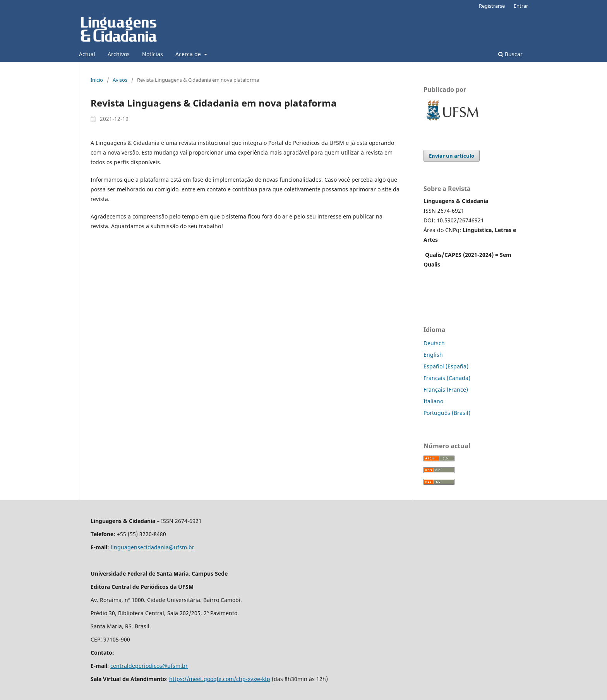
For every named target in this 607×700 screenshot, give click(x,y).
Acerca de (189, 54)
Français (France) (446, 390)
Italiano (433, 401)
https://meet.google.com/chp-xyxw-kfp (220, 679)
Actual (87, 54)
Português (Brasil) (447, 413)
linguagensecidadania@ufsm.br (153, 547)
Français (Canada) (447, 378)
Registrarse (492, 6)
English (433, 355)
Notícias (153, 54)
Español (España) (446, 366)
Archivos (119, 54)
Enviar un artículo (452, 156)
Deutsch (434, 343)
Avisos (120, 80)
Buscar (510, 54)
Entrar (521, 6)
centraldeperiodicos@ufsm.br (149, 666)
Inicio (97, 80)
